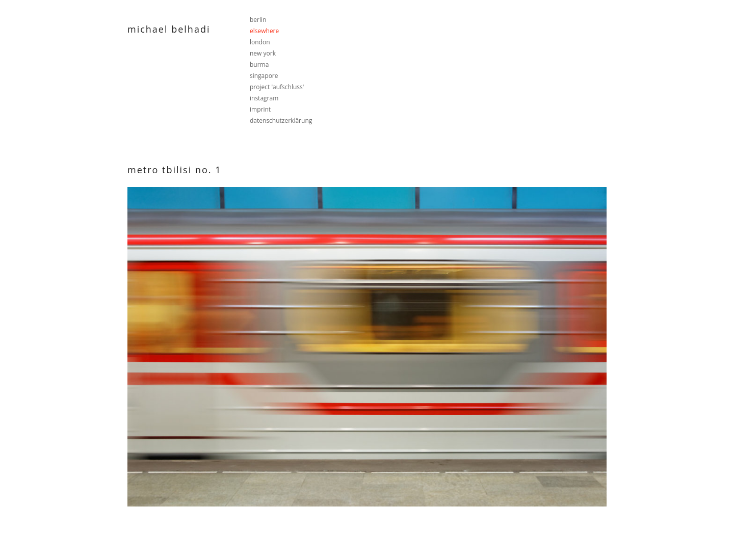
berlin (258, 20)
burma (259, 64)
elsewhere (264, 31)
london (260, 42)
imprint (260, 109)
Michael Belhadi (169, 29)
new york (263, 53)
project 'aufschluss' (277, 87)
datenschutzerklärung (281, 121)
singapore (264, 76)
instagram (264, 98)
